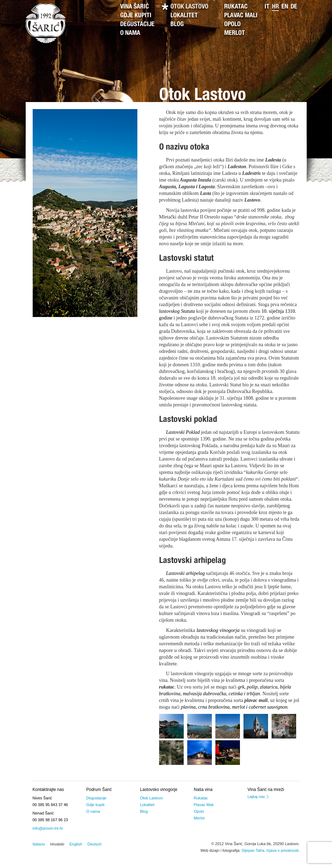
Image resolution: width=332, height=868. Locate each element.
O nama (130, 33)
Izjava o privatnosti (282, 850)
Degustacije (137, 25)
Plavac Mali (241, 16)
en (285, 7)
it (267, 7)
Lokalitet (184, 16)
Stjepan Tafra (253, 850)
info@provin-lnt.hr (48, 828)
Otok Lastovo (189, 7)
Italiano (39, 844)
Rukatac (236, 7)
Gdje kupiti (136, 16)
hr (275, 7)
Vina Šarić (135, 7)
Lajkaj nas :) (258, 797)
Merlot (235, 33)
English (76, 844)
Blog (177, 25)
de (294, 7)
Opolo (232, 25)
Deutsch (95, 844)
